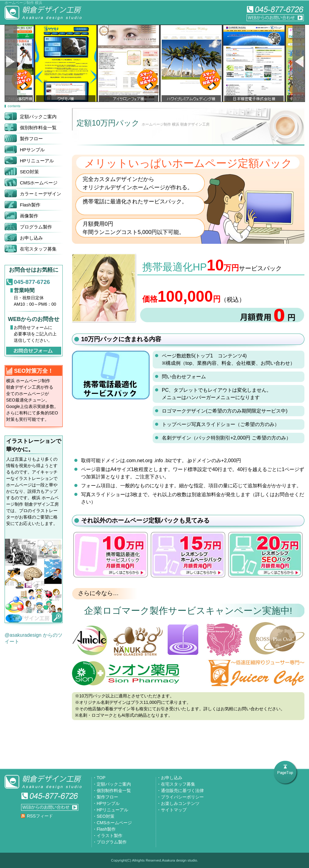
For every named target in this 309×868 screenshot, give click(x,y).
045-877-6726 (32, 282)
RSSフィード (40, 816)
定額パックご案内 (114, 784)
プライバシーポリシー (182, 797)
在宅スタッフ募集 (178, 784)
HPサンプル (108, 803)
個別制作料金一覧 (114, 791)
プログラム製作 (112, 842)
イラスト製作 (110, 836)
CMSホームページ (114, 823)
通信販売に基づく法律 (182, 791)
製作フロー (107, 797)
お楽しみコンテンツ (180, 803)
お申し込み (172, 778)
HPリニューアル (112, 810)
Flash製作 (106, 829)
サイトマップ (174, 810)
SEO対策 (106, 816)
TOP (101, 778)
